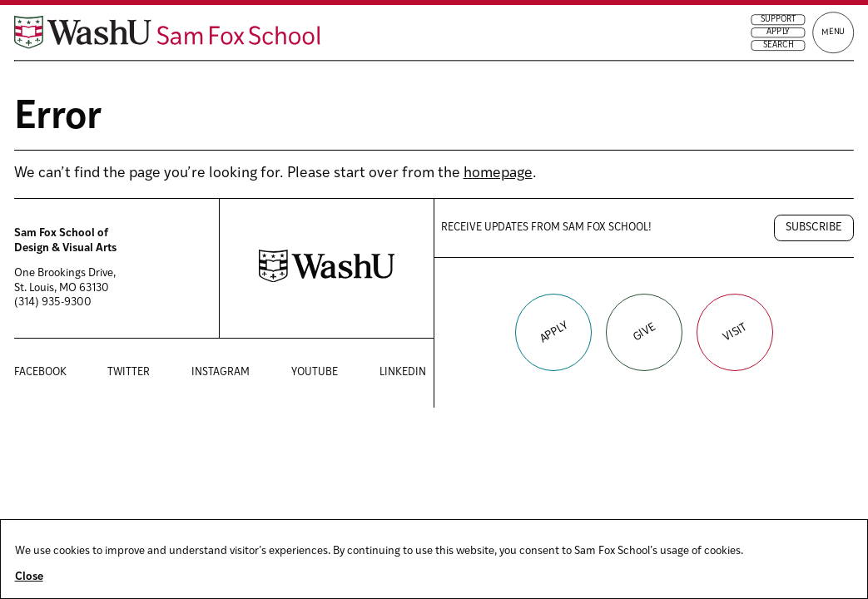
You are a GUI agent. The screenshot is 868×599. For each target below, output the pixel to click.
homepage (498, 173)
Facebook (40, 373)
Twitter (129, 373)
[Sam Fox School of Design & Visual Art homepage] (218, 43)
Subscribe (814, 228)
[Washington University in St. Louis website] (327, 279)
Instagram (221, 373)
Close (29, 577)
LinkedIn (403, 373)
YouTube (315, 373)
